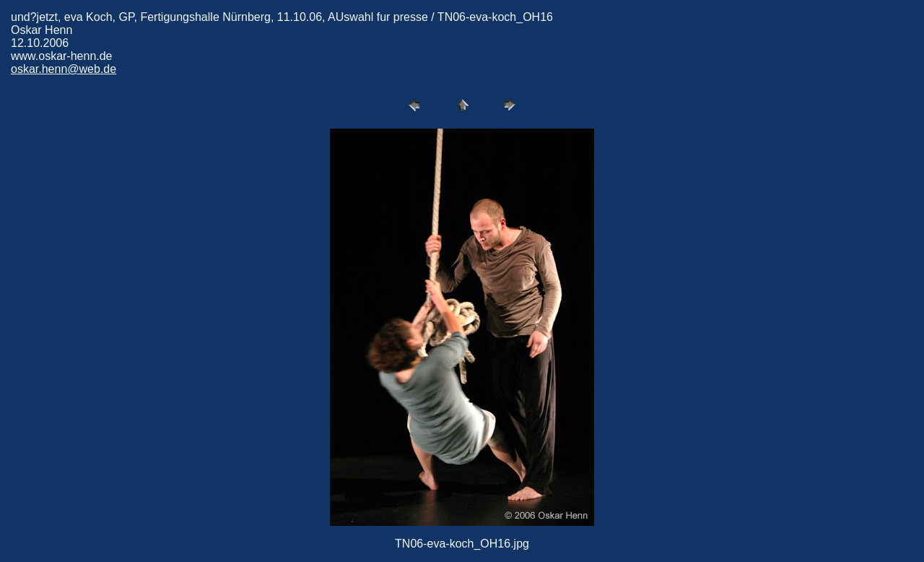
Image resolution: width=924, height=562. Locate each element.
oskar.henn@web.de (64, 69)
